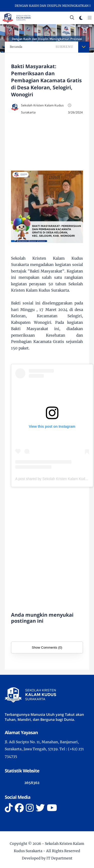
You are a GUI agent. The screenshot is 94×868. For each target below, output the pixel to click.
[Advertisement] (47, 142)
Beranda (16, 47)
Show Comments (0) (47, 647)
